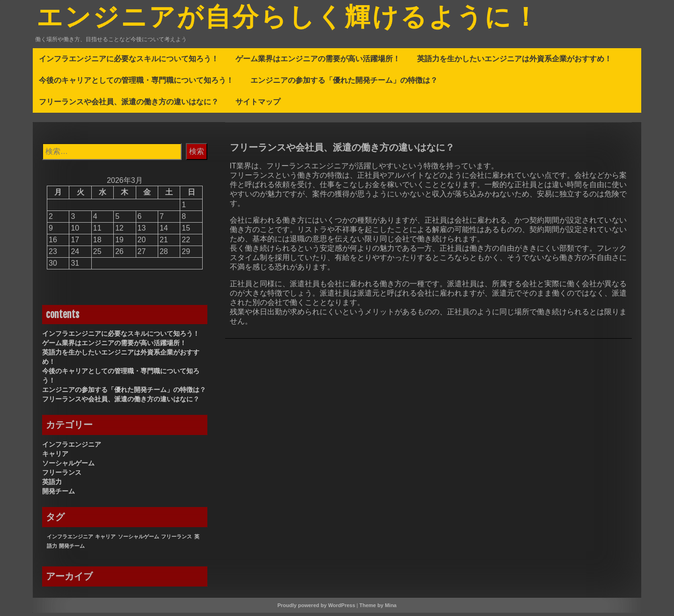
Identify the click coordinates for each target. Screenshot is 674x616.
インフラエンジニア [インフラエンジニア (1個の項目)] (70, 540)
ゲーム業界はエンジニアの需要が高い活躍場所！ (318, 62)
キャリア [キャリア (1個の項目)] (105, 540)
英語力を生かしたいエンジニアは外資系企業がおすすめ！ (514, 62)
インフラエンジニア (72, 448)
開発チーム (59, 494)
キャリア (55, 457)
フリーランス (62, 476)
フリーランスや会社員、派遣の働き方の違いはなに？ (129, 105)
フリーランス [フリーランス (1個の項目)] (176, 540)
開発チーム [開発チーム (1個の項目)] (72, 549)
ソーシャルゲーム (68, 466)
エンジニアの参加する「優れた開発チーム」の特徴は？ (344, 83)
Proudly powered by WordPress (316, 609)
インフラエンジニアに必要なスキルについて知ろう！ (129, 62)
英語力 (52, 485)
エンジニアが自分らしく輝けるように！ (309, 20)
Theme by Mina (378, 609)
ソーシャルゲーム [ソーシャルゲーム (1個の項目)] (139, 540)
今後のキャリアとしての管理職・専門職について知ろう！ (136, 83)
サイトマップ (258, 105)
